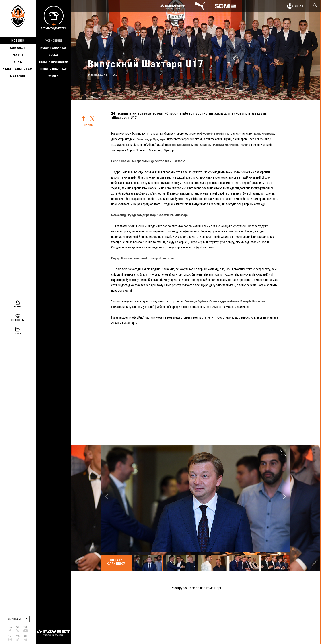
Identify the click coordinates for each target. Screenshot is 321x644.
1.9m (10, 627)
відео (18, 333)
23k (26, 636)
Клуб (18, 62)
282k (26, 627)
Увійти (299, 6)
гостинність (18, 320)
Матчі (18, 55)
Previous (107, 497)
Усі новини (54, 41)
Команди (18, 48)
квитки (18, 306)
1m (10, 636)
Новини (18, 41)
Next (284, 497)
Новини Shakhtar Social (53, 51)
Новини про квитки (54, 62)
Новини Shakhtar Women (53, 73)
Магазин (18, 76)
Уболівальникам (18, 69)
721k (18, 636)
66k (18, 627)
